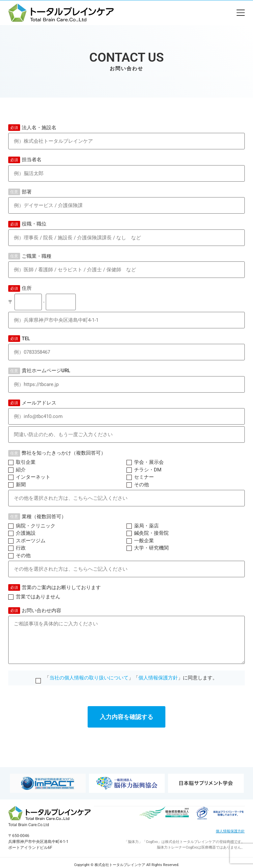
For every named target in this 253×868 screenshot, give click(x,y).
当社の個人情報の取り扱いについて (89, 678)
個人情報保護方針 (158, 678)
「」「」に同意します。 (126, 678)
